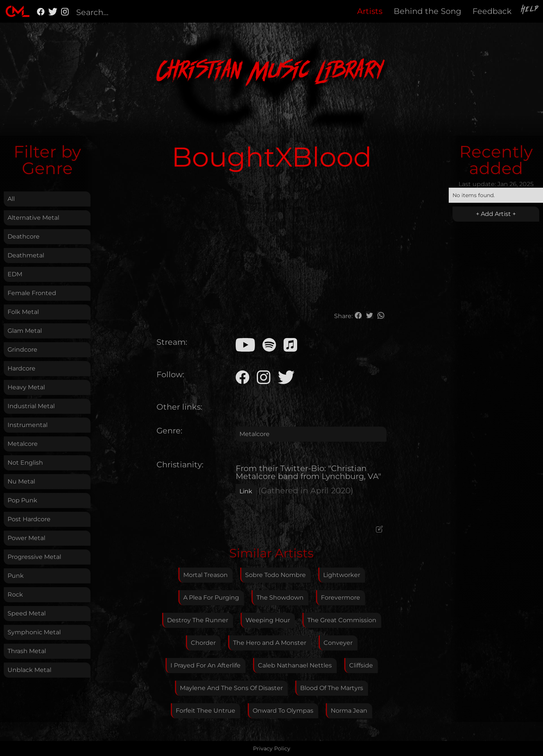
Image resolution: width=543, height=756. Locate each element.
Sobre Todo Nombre (275, 575)
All (11, 199)
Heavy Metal (26, 387)
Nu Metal (21, 481)
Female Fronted (32, 293)
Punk (16, 576)
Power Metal (26, 538)
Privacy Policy (272, 748)
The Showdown (280, 598)
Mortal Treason (206, 575)
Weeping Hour (268, 620)
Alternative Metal (33, 218)
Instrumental (28, 425)
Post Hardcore (29, 519)
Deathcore (24, 236)
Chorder (203, 643)
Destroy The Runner (198, 620)
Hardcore (21, 368)
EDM (15, 274)
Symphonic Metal (34, 632)
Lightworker (342, 575)
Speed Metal (27, 613)
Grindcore (22, 350)
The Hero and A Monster (270, 643)
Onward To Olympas (283, 711)
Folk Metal (23, 312)
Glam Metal (25, 331)
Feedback (492, 11)
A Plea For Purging (211, 598)
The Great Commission (342, 620)
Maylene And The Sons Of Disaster (231, 688)
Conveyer (338, 643)
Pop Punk (22, 500)
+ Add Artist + (496, 214)
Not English (25, 463)
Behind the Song (427, 11)
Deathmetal (26, 255)
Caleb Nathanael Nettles (295, 665)
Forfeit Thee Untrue (206, 711)
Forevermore (341, 598)
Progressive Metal (34, 557)
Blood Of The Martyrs (332, 688)
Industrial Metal (31, 406)
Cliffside (361, 665)
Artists (370, 11)
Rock (15, 595)
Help (530, 10)
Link (246, 491)
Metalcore (23, 444)
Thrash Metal (27, 651)
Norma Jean (349, 711)
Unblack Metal (29, 670)
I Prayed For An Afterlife (206, 665)
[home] (18, 11)
